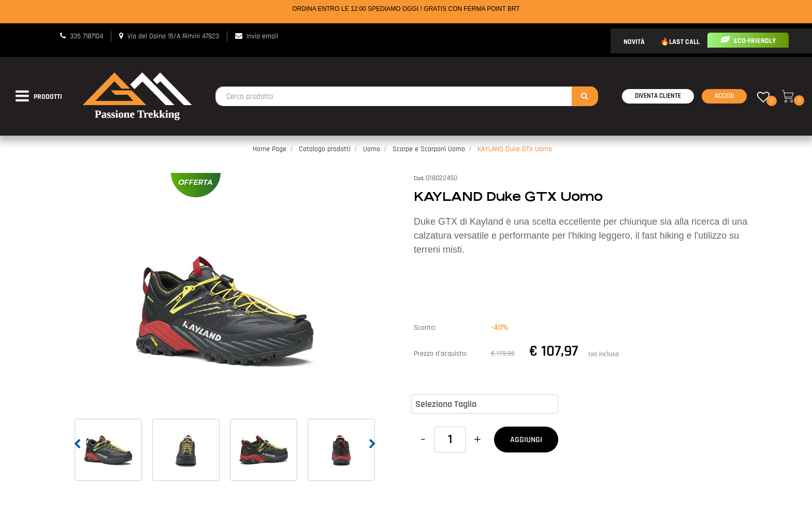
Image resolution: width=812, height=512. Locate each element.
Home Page (270, 149)
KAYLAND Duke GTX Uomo (515, 149)
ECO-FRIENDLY (748, 41)
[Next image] (372, 444)
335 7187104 (86, 36)
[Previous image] (77, 444)
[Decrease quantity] (423, 440)
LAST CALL (684, 42)
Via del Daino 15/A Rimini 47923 (173, 36)
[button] (585, 96)
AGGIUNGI (526, 440)
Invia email (262, 36)
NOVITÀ (634, 42)
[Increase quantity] (477, 440)
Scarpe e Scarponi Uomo (429, 149)
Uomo (372, 149)
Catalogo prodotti (325, 149)
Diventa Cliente (658, 96)
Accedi (724, 96)
